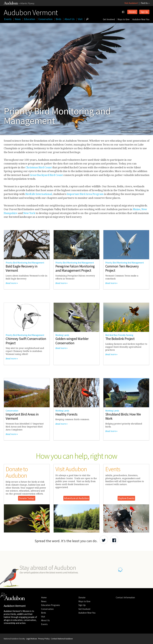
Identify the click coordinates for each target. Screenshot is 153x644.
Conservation (45, 19)
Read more (11, 283)
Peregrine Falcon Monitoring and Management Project (75, 268)
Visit (80, 19)
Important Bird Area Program (85, 194)
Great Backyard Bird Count (46, 175)
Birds (58, 19)
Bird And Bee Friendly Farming (119, 335)
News (18, 19)
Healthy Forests (66, 414)
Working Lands (62, 335)
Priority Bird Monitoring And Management (25, 263)
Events (8, 19)
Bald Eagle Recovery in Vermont (22, 268)
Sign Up (144, 12)
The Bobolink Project (120, 339)
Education (30, 19)
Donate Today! (27, 498)
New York (29, 213)
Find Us (144, 3)
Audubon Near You (141, 19)
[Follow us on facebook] (123, 12)
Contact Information (125, 597)
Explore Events (126, 498)
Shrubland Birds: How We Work (123, 416)
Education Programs (51, 605)
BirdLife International (39, 194)
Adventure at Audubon (76, 498)
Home (44, 597)
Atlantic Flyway (27, 3)
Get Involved (109, 19)
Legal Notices (32, 639)
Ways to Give (124, 19)
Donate (132, 12)
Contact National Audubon (62, 639)
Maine (137, 209)
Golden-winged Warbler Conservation (72, 341)
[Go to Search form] (87, 19)
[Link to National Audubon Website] (11, 4)
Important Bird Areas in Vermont (22, 416)
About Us (70, 19)
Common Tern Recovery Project (122, 268)
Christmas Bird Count (39, 167)
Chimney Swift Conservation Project (26, 341)
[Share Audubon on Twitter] (104, 540)
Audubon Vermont (31, 12)
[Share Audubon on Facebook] (114, 540)
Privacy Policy (44, 639)
